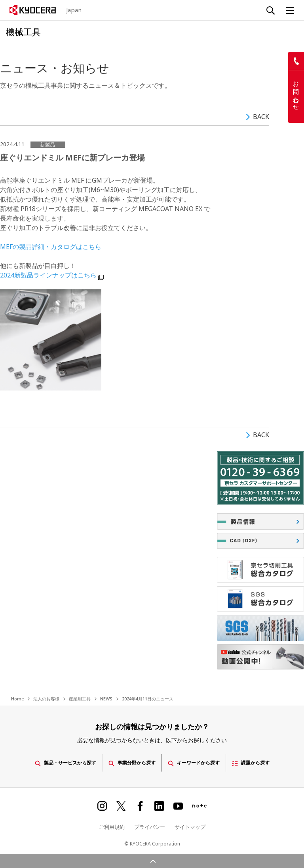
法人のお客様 (46, 699)
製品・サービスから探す (61, 762)
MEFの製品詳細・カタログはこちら (51, 247)
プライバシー (150, 826)
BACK (261, 117)
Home (17, 699)
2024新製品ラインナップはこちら (48, 275)
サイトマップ (190, 826)
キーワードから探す (196, 762)
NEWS (106, 699)
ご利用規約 (112, 826)
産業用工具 (80, 699)
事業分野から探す (131, 762)
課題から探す (256, 762)
